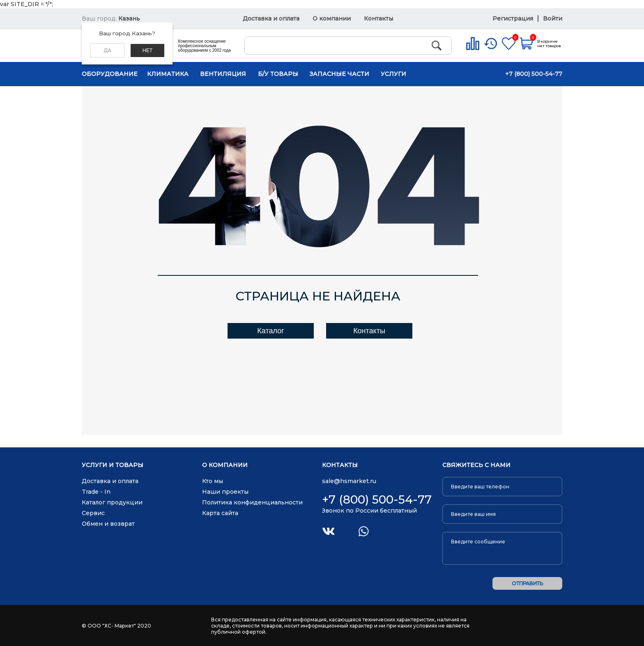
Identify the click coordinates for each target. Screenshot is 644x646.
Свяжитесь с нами (476, 465)
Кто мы (213, 481)
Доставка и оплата (271, 18)
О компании (332, 18)
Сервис (93, 513)
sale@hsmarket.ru (349, 481)
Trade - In (96, 492)
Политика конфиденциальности (252, 502)
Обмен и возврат (108, 524)
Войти (553, 18)
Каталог (270, 331)
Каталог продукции (112, 502)
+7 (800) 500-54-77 (534, 74)
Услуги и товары (113, 465)
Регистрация (514, 18)
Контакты (378, 18)
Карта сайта (220, 513)
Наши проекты (225, 492)
